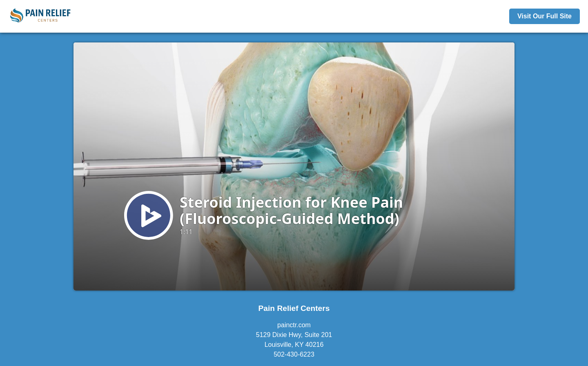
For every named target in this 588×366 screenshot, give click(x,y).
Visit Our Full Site (545, 16)
